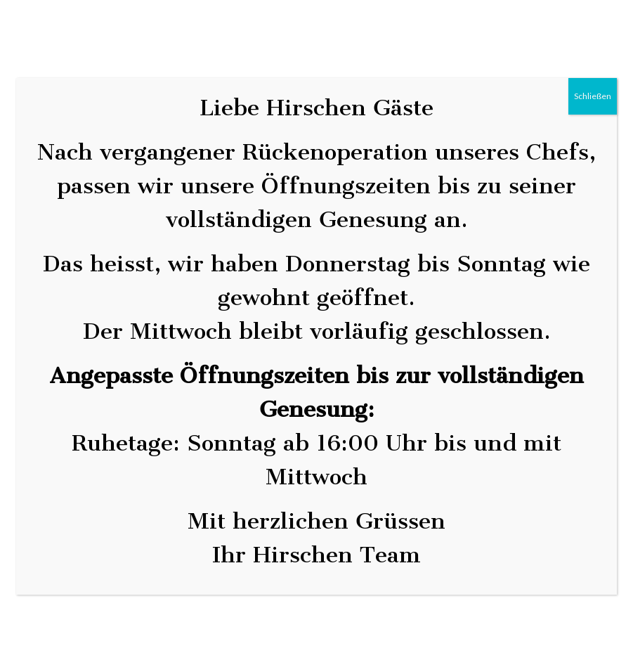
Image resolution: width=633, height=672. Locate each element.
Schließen (593, 96)
